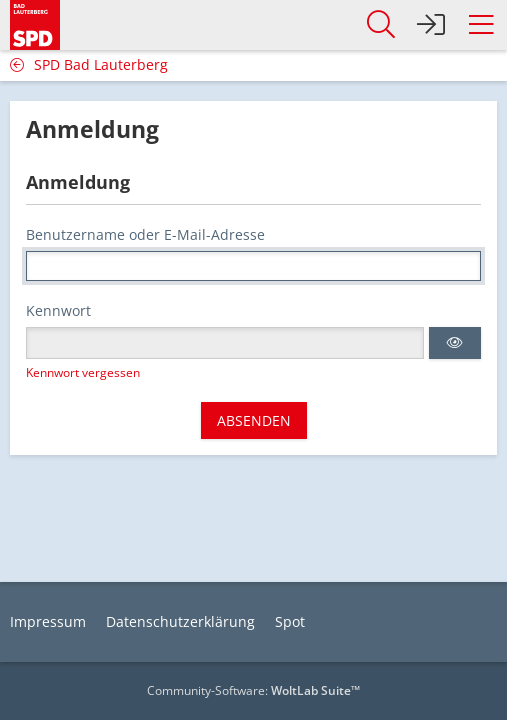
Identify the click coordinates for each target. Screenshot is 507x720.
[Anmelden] (431, 25)
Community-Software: (253, 690)
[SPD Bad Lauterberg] (35, 21)
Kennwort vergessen (83, 372)
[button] (481, 25)
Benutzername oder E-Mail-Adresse (145, 234)
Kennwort (58, 310)
